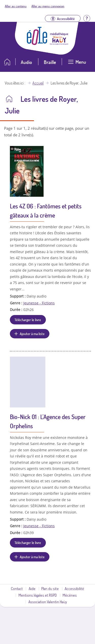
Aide (32, 588)
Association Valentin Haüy (48, 602)
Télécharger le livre (28, 320)
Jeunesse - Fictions (39, 303)
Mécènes (70, 595)
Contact (17, 588)
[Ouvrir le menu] (77, 64)
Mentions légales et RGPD (38, 595)
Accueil (38, 83)
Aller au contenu (16, 6)
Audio (26, 62)
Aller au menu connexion (48, 6)
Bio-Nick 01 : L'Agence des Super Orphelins (48, 421)
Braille (50, 62)
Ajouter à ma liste (32, 334)
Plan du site (50, 588)
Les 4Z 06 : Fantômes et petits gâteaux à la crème (46, 211)
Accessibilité (74, 588)
